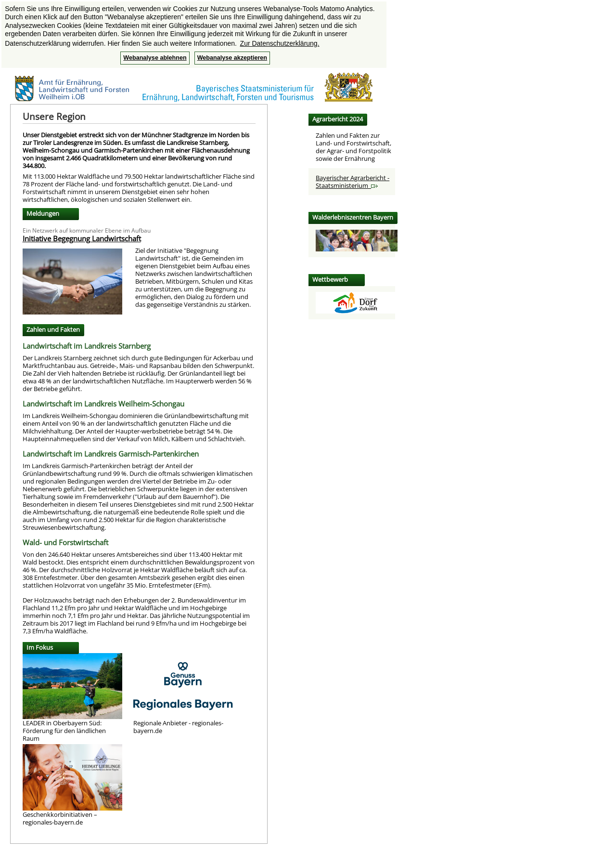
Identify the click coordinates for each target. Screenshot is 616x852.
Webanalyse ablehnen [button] (155, 58)
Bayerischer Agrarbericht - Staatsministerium (353, 182)
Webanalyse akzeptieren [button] (232, 58)
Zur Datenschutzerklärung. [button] (280, 43)
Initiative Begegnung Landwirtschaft (82, 238)
